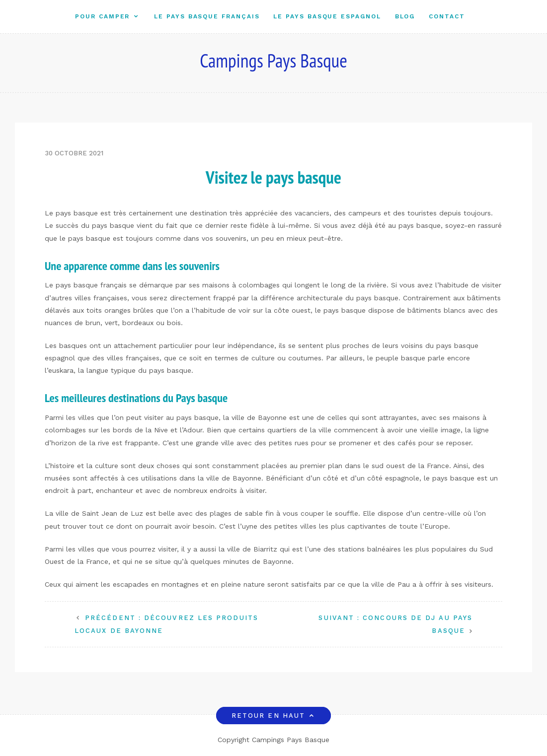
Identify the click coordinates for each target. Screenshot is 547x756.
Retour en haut (273, 716)
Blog (405, 16)
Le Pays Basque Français (207, 16)
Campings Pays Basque (273, 60)
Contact (447, 16)
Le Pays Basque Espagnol (327, 16)
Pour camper (102, 16)
